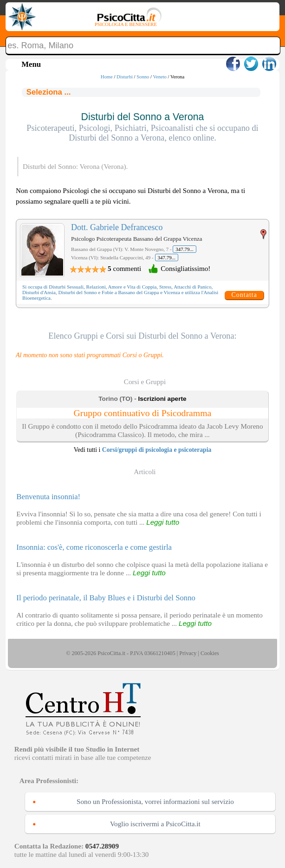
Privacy (188, 653)
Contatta (244, 295)
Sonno (143, 77)
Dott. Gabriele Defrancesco (117, 227)
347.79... (185, 249)
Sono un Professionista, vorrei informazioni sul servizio (155, 801)
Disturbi (125, 77)
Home (107, 77)
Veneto (160, 77)
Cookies (210, 653)
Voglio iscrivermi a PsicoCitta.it (155, 824)
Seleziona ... (49, 92)
